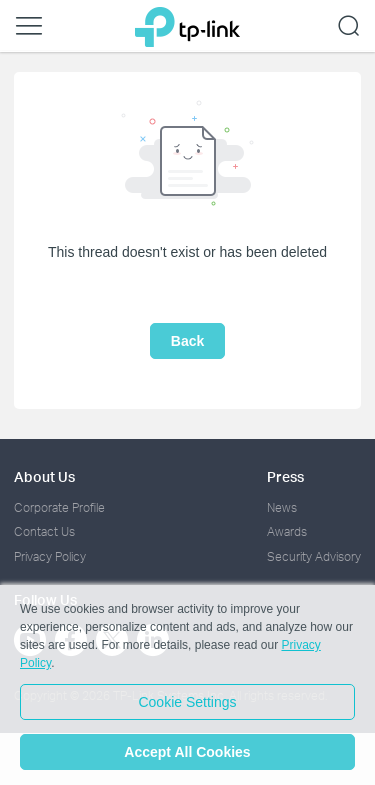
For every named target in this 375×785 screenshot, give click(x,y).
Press (285, 476)
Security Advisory (314, 556)
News (282, 507)
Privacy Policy (50, 556)
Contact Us (44, 531)
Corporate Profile (59, 507)
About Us (44, 476)
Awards (287, 531)
